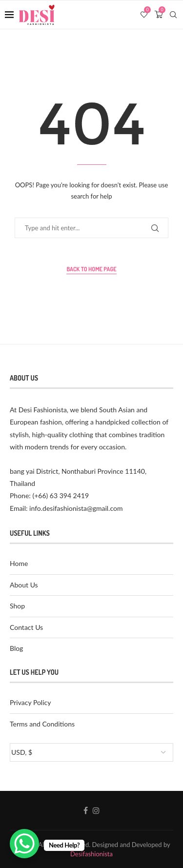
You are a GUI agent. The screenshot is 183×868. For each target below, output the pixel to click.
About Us (24, 585)
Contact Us (26, 627)
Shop (17, 606)
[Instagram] (96, 810)
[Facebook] (86, 810)
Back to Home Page (91, 269)
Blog (16, 648)
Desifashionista (91, 854)
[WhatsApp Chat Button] (24, 844)
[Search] (173, 15)
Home (19, 563)
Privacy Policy (30, 702)
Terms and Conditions (42, 724)
